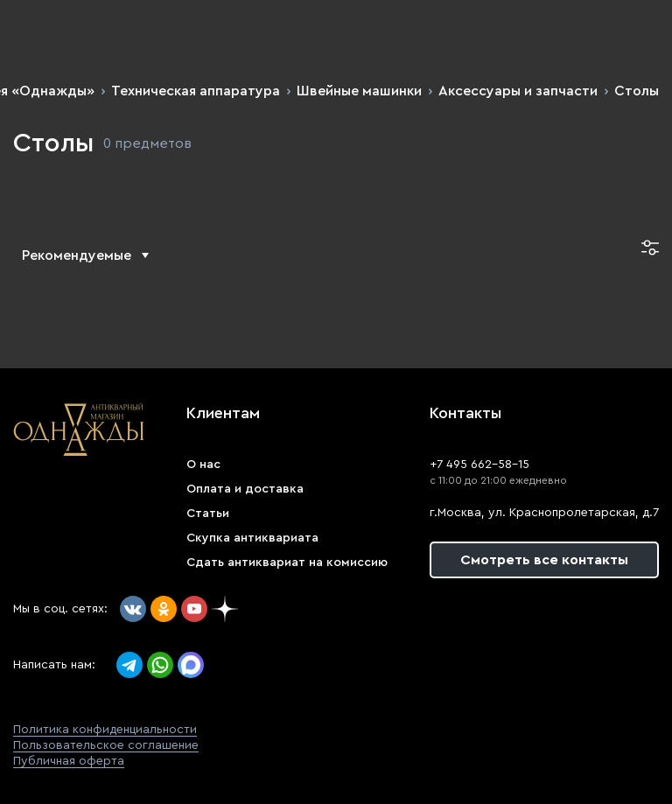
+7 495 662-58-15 (479, 465)
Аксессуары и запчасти (518, 91)
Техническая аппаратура (196, 91)
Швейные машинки (359, 91)
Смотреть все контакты (544, 560)
